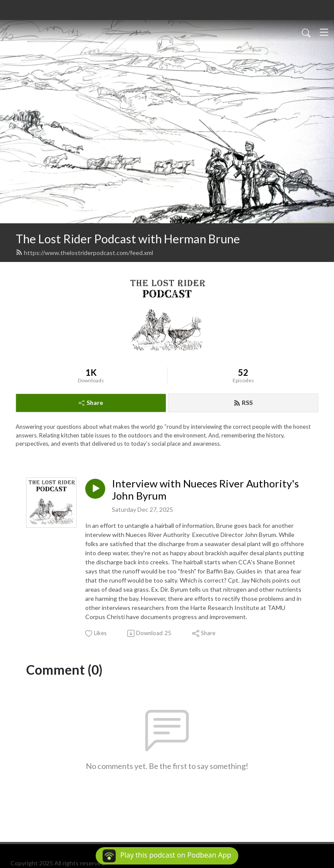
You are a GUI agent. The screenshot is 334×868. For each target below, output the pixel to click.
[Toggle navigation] (324, 32)
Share (91, 403)
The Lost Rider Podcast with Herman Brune (128, 239)
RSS (243, 403)
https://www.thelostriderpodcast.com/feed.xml (84, 253)
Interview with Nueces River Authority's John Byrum (205, 490)
